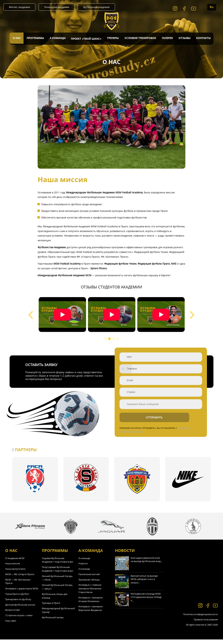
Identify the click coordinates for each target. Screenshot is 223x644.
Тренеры (113, 39)
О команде (84, 563)
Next (192, 312)
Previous (31, 312)
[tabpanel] (62, 314)
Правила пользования (206, 624)
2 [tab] (110, 339)
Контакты (203, 39)
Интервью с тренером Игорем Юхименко (91, 604)
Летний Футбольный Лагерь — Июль (57, 582)
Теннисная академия (57, 7)
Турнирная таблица (89, 584)
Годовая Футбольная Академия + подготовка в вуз (57, 564)
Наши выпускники (15, 573)
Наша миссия (13, 568)
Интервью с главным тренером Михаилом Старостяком (90, 593)
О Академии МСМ (15, 563)
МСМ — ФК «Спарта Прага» (20, 579)
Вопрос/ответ (13, 614)
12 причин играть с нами (19, 620)
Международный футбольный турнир (58, 614)
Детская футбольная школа (20, 609)
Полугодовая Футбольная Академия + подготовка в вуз (57, 573)
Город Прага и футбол (17, 598)
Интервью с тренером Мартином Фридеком (91, 613)
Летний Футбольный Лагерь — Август (57, 591)
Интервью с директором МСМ (22, 593)
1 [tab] (106, 339)
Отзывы (184, 39)
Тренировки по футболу (18, 604)
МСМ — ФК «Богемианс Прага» (18, 586)
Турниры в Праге (51, 607)
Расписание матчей (89, 579)
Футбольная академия (96, 7)
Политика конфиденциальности (200, 619)
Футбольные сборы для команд (55, 600)
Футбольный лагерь (53, 622)
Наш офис (11, 625)
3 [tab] (114, 339)
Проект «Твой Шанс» (86, 39)
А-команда (84, 573)
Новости (83, 568)
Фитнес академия (19, 7)
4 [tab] (118, 339)
